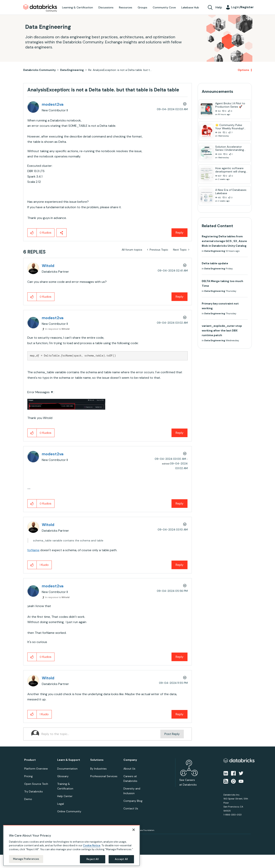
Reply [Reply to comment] (179, 297)
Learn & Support (69, 760)
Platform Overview (36, 769)
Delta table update (215, 263)
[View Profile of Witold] (48, 266)
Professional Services (104, 776)
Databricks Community (40, 8)
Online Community (69, 811)
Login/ (242, 7)
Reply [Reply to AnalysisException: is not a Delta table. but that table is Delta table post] (179, 233)
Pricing (28, 776)
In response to (57, 329)
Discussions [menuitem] (106, 7)
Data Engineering (72, 70)
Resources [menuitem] (126, 7)
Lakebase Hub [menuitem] (190, 7)
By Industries (98, 769)
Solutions (97, 760)
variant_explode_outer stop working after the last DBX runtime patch (222, 330)
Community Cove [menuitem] (164, 7)
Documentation (67, 769)
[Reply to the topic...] (101, 734)
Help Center (65, 796)
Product (30, 760)
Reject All (92, 859)
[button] (32, 233)
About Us (129, 769)
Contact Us (131, 808)
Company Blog (133, 801)
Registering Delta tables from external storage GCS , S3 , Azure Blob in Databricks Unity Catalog (224, 241)
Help (219, 7)
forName (33, 550)
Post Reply (172, 734)
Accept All (121, 859)
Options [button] (243, 70)
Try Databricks (33, 791)
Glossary (63, 776)
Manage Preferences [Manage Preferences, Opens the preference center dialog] (26, 859)
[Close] (134, 830)
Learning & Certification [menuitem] (78, 7)
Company (130, 760)
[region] (71, 846)
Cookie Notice (92, 845)
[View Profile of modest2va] (53, 104)
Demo (28, 799)
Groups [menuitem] (142, 7)
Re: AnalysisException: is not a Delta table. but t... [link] (120, 70)
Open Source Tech (36, 784)
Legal (61, 804)
